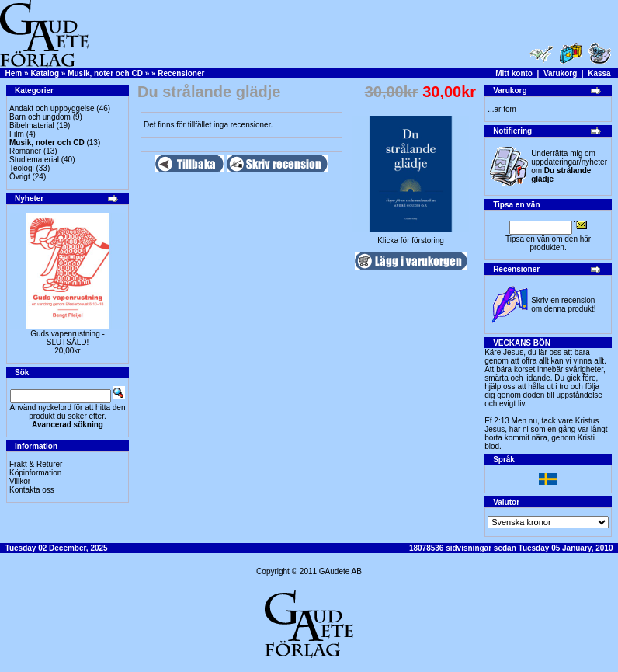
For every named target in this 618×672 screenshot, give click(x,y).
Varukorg (560, 73)
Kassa (599, 73)
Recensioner (181, 73)
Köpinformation (35, 473)
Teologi (22, 168)
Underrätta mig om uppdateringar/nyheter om (569, 166)
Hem (14, 73)
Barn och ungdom (40, 117)
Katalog (45, 73)
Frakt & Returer (36, 464)
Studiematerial (34, 160)
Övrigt (20, 177)
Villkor (20, 481)
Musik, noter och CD (105, 73)
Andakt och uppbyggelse (52, 108)
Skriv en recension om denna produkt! (563, 305)
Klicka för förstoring (411, 237)
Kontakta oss (32, 490)
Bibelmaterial (32, 125)
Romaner (25, 151)
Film (17, 134)
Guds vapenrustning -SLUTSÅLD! (68, 338)
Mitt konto (514, 73)
